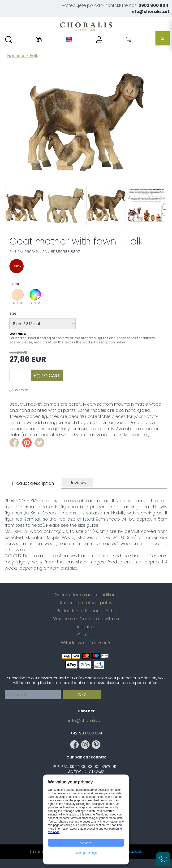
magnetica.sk (130, 851)
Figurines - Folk (23, 55)
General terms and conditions (86, 595)
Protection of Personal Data (86, 611)
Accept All (86, 843)
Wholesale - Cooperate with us (86, 619)
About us (86, 627)
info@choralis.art (86, 721)
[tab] (33, 483)
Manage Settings (86, 853)
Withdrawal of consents (86, 643)
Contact (86, 635)
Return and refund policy (86, 603)
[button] (163, 38)
